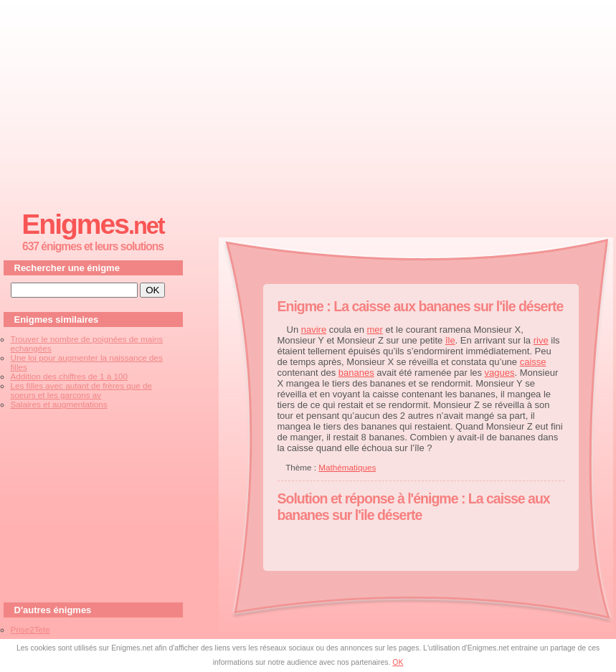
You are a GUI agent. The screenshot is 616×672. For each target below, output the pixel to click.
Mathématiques (347, 467)
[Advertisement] (308, 101)
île (450, 340)
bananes (356, 373)
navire (314, 330)
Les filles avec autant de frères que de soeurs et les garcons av (82, 390)
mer (375, 330)
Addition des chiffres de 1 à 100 (70, 376)
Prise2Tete (30, 629)
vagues (500, 373)
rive (541, 340)
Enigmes (93, 224)
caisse (533, 362)
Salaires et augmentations (59, 404)
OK (398, 662)
